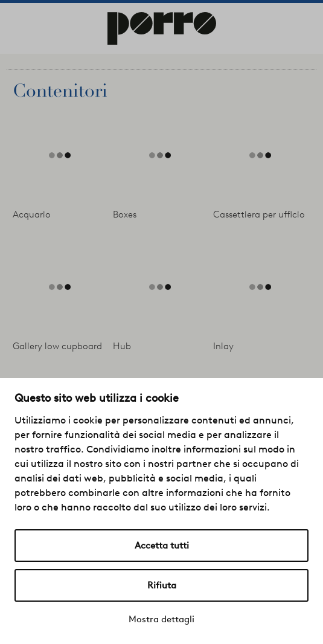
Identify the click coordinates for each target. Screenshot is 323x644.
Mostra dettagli (161, 619)
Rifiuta (162, 585)
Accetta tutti (162, 546)
